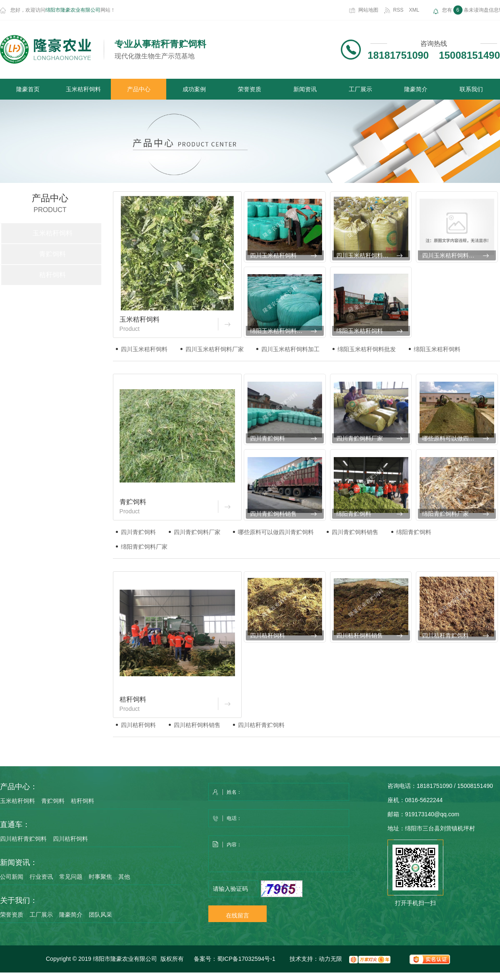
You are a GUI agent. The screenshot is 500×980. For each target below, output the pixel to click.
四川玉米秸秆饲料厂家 (365, 255)
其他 (124, 877)
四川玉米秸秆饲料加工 (451, 255)
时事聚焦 (100, 877)
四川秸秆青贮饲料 (445, 635)
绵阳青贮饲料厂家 (445, 514)
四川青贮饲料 (267, 438)
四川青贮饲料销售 (273, 514)
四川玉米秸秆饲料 (273, 255)
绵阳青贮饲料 (354, 514)
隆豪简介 (416, 89)
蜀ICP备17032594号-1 (246, 959)
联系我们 (471, 89)
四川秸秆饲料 (267, 635)
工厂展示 (360, 89)
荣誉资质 (250, 89)
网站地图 (368, 10)
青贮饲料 (52, 254)
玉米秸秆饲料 (83, 89)
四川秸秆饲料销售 (360, 635)
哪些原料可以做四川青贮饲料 (459, 438)
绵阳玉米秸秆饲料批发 (279, 331)
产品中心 (139, 89)
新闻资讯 (305, 89)
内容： (279, 854)
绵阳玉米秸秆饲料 (360, 331)
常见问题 (71, 877)
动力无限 (330, 959)
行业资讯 (41, 877)
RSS (399, 10)
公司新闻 (12, 877)
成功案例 (194, 89)
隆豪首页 (28, 89)
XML (414, 10)
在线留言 (237, 915)
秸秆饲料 (52, 275)
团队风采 (100, 915)
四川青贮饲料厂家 (360, 438)
